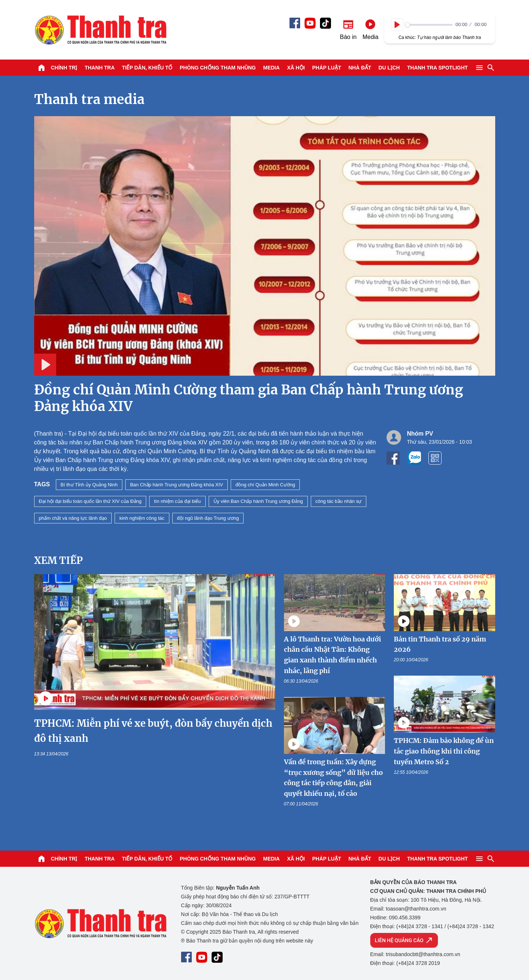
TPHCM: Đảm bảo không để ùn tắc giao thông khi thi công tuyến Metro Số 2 (444, 751)
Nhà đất (360, 68)
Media (271, 68)
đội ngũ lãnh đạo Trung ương (208, 518)
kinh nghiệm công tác (142, 518)
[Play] (397, 25)
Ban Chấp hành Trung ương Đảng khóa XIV (177, 485)
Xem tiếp (58, 560)
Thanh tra (100, 68)
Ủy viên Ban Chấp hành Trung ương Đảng (258, 501)
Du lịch (389, 68)
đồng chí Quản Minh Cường (265, 485)
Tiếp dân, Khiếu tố (147, 68)
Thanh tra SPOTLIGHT (437, 68)
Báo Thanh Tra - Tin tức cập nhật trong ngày (100, 30)
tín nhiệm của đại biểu (177, 501)
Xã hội (296, 68)
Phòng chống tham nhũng (218, 68)
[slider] (429, 25)
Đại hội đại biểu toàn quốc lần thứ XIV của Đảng (90, 501)
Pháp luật (327, 68)
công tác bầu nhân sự (339, 501)
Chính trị (64, 68)
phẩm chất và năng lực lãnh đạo (73, 518)
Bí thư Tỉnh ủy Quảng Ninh (89, 485)
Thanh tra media (89, 99)
